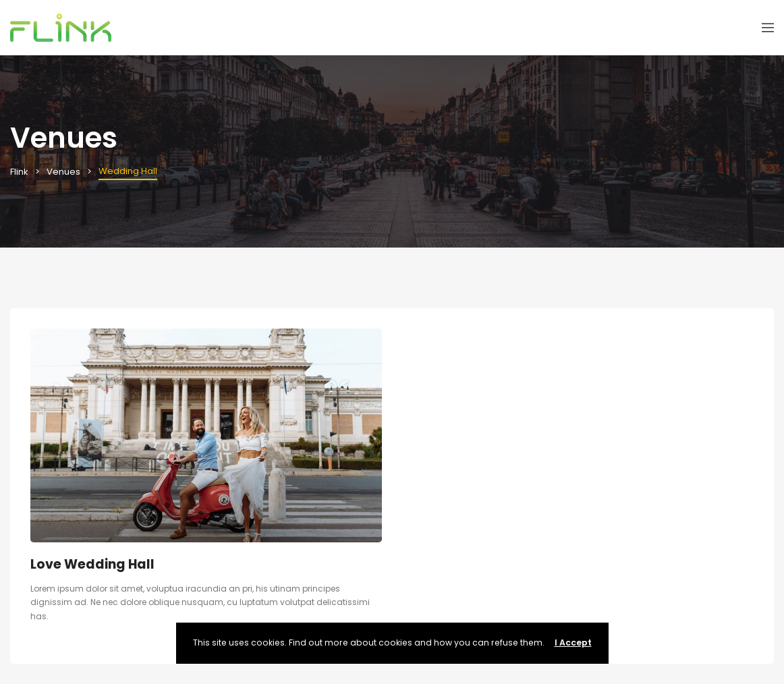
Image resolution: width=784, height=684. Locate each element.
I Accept (573, 643)
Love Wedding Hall (92, 564)
